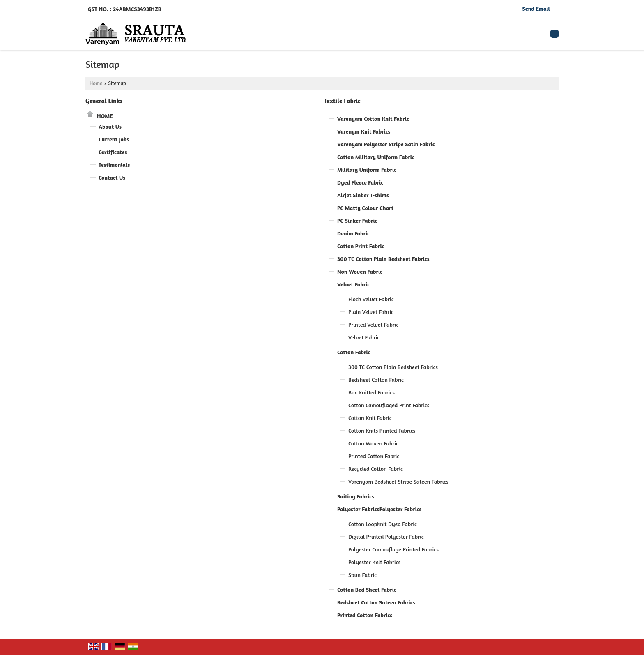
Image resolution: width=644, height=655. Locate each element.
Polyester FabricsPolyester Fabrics (379, 509)
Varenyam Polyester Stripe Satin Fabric (386, 144)
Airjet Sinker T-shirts (363, 195)
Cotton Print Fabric (361, 246)
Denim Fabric (353, 233)
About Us (110, 126)
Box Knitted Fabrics (371, 392)
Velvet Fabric (353, 284)
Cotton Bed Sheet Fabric (367, 589)
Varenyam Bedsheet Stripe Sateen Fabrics (398, 481)
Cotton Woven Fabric (373, 443)
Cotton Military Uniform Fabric (376, 157)
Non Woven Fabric (360, 271)
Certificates (113, 152)
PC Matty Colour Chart (365, 208)
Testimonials (114, 165)
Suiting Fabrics (356, 496)
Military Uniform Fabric (367, 170)
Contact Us (112, 177)
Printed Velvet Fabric (373, 324)
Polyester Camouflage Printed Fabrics (393, 549)
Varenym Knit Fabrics (364, 131)
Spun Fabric (362, 575)
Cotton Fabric (354, 352)
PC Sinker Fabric (357, 220)
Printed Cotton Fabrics (365, 615)
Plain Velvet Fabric (371, 312)
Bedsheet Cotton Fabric (376, 379)
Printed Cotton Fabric (374, 456)
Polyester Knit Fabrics (374, 562)
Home (96, 83)
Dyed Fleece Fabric (360, 182)
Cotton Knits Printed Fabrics (382, 430)
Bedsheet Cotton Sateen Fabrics (376, 602)
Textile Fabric (342, 101)
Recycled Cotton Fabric (376, 469)
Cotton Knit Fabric (370, 418)
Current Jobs (114, 139)
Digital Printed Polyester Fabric (386, 536)
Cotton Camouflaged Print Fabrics (389, 405)
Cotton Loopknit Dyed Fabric (383, 524)
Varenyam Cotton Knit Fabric (373, 119)
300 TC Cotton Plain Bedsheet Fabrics (383, 259)
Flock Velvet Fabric (371, 299)
